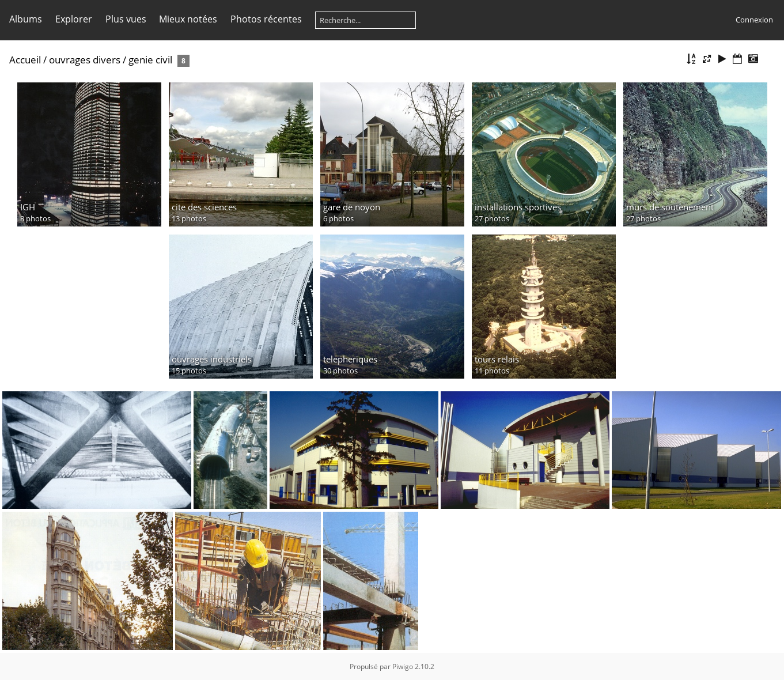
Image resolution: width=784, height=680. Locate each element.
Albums (26, 19)
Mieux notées (188, 19)
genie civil (150, 60)
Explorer (74, 19)
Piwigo (403, 666)
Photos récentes (266, 19)
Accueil (25, 60)
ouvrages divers (85, 60)
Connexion (754, 20)
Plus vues (126, 19)
